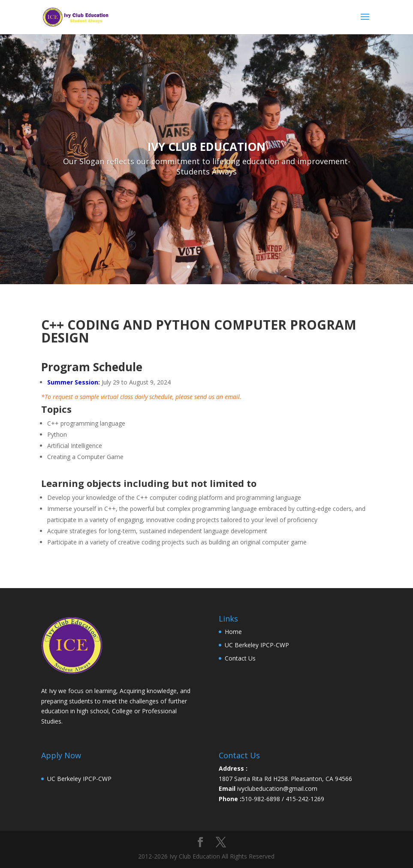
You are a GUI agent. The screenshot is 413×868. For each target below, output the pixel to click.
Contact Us (240, 658)
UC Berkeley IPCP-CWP (257, 645)
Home (233, 632)
